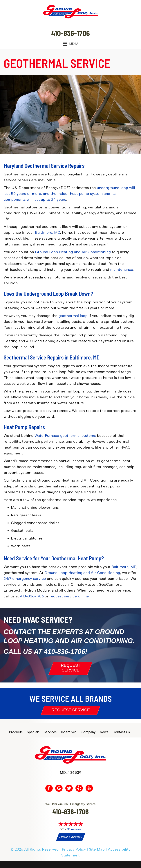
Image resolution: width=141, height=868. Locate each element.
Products (16, 732)
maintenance (122, 269)
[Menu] (70, 44)
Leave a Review (70, 837)
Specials (33, 732)
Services (50, 732)
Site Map (97, 849)
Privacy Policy (74, 849)
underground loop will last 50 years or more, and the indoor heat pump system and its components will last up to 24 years (69, 194)
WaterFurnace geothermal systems (65, 436)
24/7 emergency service (25, 579)
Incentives (69, 732)
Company (88, 732)
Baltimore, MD (48, 232)
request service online (69, 596)
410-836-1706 (32, 596)
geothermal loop (73, 316)
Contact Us (121, 732)
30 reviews (74, 829)
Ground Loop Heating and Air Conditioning (73, 252)
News (104, 732)
